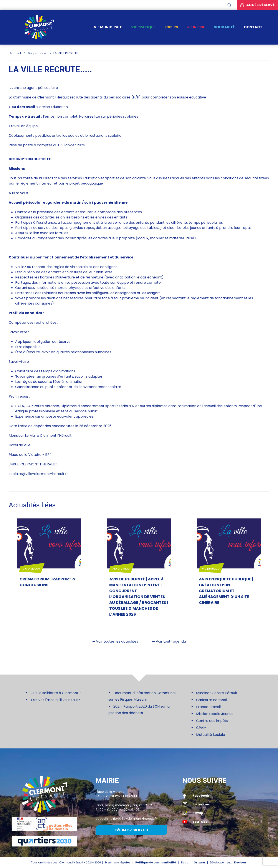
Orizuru (199, 862)
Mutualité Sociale (211, 735)
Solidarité (224, 27)
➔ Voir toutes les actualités (115, 641)
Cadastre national (212, 700)
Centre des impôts (212, 721)
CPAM (201, 728)
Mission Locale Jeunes (215, 714)
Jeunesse (196, 27)
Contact (253, 27)
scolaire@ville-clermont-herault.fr (38, 474)
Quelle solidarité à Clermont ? (56, 693)
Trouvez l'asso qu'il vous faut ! (55, 700)
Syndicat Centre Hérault (217, 693)
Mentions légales (118, 862)
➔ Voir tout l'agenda (169, 641)
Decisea (240, 862)
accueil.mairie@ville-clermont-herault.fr (126, 819)
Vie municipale (108, 27)
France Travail (208, 707)
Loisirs (171, 27)
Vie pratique (143, 27)
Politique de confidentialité (156, 862)
